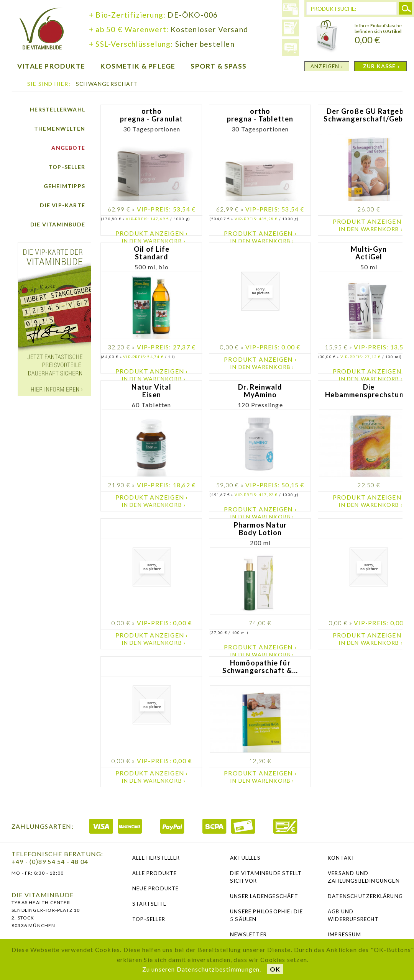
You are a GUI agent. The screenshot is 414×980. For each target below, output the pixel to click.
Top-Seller (67, 167)
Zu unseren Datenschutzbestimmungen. (202, 969)
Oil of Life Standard (152, 253)
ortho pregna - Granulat (151, 115)
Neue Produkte (156, 888)
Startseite (149, 904)
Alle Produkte (155, 873)
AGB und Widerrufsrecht (353, 915)
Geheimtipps (64, 186)
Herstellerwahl (58, 109)
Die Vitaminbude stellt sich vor (266, 877)
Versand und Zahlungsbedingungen (364, 877)
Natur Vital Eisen (151, 391)
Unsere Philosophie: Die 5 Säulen (267, 915)
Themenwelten (60, 129)
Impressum (344, 934)
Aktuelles (245, 858)
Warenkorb (327, 36)
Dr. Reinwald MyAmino (260, 391)
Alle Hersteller (156, 858)
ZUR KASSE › (381, 66)
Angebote (68, 148)
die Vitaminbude (42, 30)
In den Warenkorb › (154, 241)
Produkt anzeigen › (152, 233)
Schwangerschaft (107, 84)
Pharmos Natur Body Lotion (260, 529)
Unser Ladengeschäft (264, 896)
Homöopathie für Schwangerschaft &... (260, 667)
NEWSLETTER (248, 934)
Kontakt (341, 858)
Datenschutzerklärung (365, 896)
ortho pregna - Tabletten (260, 115)
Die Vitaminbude (58, 224)
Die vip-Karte (62, 205)
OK (275, 969)
